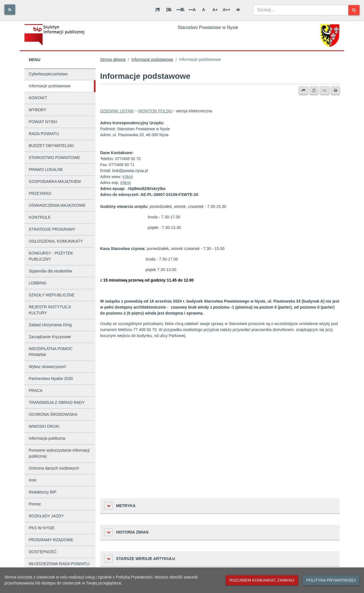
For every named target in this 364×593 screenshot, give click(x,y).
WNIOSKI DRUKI (44, 426)
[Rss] (10, 10)
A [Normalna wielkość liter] (204, 10)
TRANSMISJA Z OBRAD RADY (57, 402)
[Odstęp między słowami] (181, 10)
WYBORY (38, 110)
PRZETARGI (40, 193)
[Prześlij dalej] (303, 90)
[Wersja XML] (325, 90)
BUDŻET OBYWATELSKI (51, 146)
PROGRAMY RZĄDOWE (51, 540)
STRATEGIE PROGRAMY (52, 229)
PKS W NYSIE (42, 528)
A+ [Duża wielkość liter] (215, 10)
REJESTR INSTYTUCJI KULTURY (50, 310)
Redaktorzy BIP (43, 492)
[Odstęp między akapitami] (158, 10)
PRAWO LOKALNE (46, 170)
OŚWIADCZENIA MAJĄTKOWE (57, 205)
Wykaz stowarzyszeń (47, 367)
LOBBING (38, 283)
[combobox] (301, 10)
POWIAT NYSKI (43, 122)
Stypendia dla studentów (50, 271)
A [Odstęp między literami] (192, 10)
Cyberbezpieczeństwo (48, 74)
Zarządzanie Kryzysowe (50, 337)
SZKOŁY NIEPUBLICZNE (52, 295)
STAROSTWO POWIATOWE (54, 158)
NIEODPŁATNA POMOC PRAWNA (51, 352)
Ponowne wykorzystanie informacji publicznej (59, 453)
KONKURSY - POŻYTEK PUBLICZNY (51, 256)
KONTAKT (38, 98)
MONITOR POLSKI (155, 111)
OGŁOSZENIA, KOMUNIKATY (56, 241)
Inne (33, 480)
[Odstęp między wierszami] (169, 10)
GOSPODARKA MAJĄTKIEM (55, 181)
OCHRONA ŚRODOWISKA (53, 414)
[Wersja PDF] (314, 90)
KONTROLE (40, 217)
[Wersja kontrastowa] (238, 10)
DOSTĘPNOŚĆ (43, 552)
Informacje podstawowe (50, 86)
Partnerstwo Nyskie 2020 (51, 379)
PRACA (36, 390)
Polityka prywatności (331, 580)
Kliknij (128, 177)
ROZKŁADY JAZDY (46, 516)
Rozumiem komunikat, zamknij (262, 580)
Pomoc (35, 504)
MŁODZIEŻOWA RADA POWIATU (59, 564)
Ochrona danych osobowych (54, 468)
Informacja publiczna (47, 438)
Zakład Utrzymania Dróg (50, 325)
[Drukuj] (335, 90)
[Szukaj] (354, 10)
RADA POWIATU (44, 134)
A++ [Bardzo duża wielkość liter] (226, 10)
